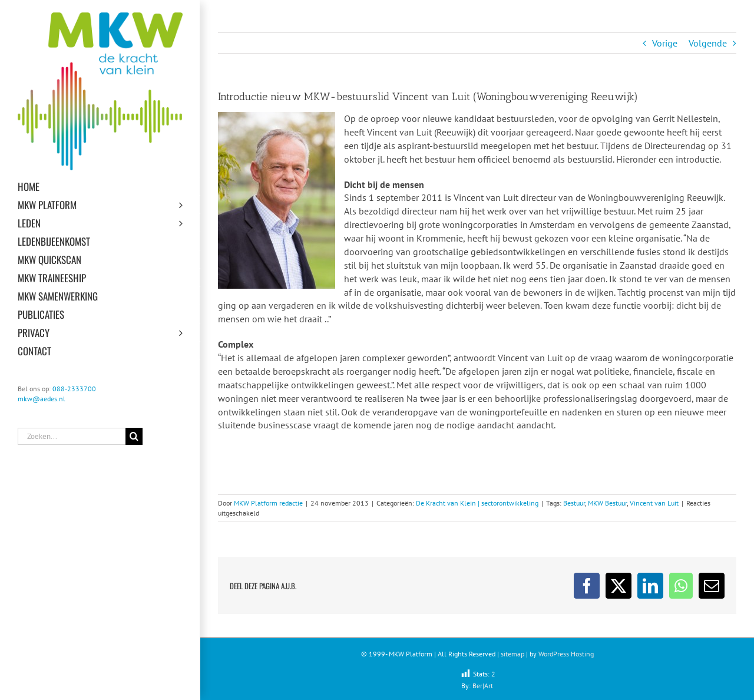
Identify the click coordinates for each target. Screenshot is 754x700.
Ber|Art (483, 686)
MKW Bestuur (607, 503)
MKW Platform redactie (268, 503)
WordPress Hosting (566, 654)
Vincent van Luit (654, 503)
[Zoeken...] (72, 436)
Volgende (708, 43)
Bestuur (574, 503)
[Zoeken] (134, 436)
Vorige (665, 43)
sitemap (512, 654)
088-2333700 (74, 389)
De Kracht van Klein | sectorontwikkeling (477, 503)
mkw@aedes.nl (42, 399)
